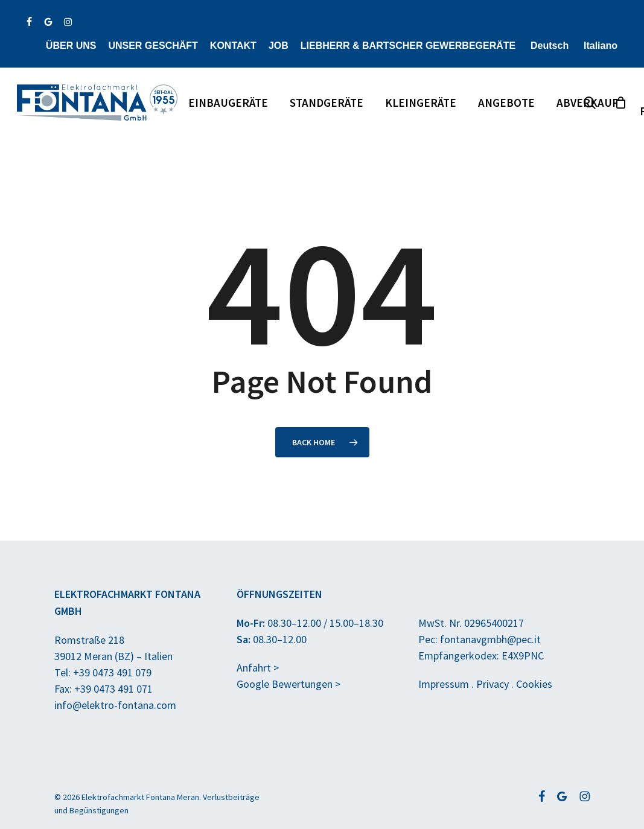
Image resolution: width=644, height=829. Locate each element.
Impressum (444, 684)
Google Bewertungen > (289, 684)
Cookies (534, 684)
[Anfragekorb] (620, 103)
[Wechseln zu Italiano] (599, 46)
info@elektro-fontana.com (115, 705)
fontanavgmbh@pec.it (490, 639)
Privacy (493, 684)
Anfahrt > (258, 668)
